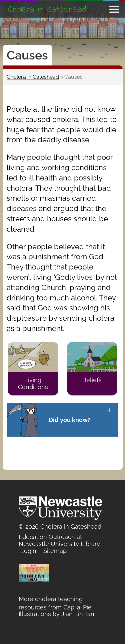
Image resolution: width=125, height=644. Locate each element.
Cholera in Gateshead (47, 10)
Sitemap (55, 551)
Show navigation (114, 9)
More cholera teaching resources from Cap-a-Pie (55, 600)
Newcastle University (60, 510)
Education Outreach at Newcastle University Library (59, 540)
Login (28, 551)
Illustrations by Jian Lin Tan (56, 614)
